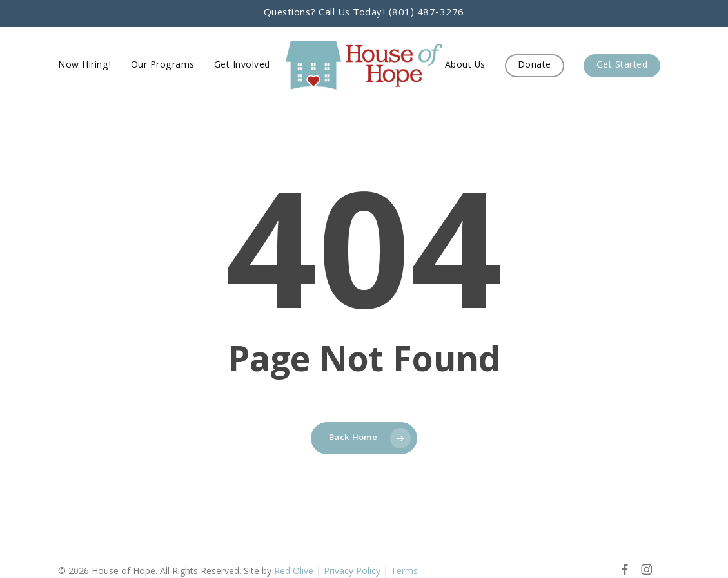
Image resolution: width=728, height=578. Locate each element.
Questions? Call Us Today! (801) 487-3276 (364, 14)
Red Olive (294, 571)
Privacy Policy (352, 571)
